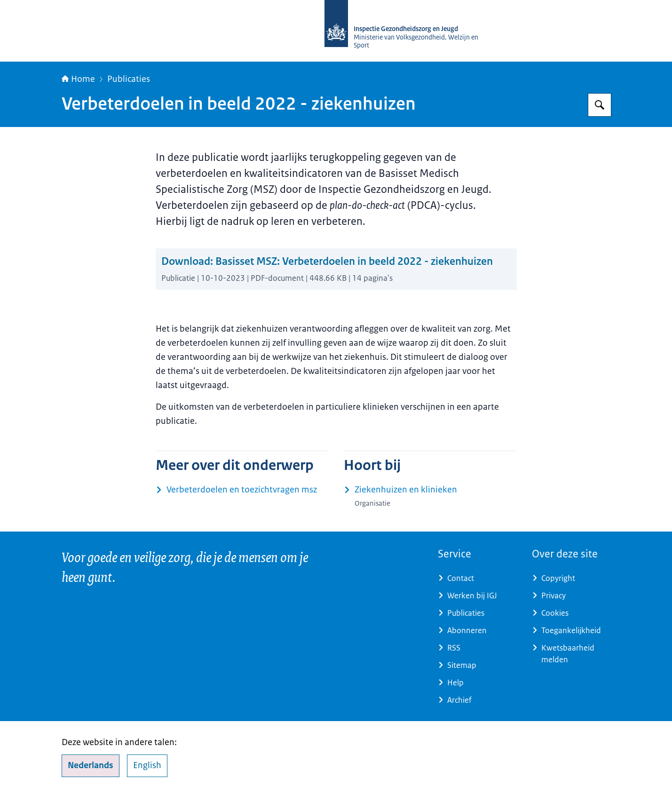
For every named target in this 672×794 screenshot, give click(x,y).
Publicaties (129, 79)
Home (78, 79)
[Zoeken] (600, 105)
